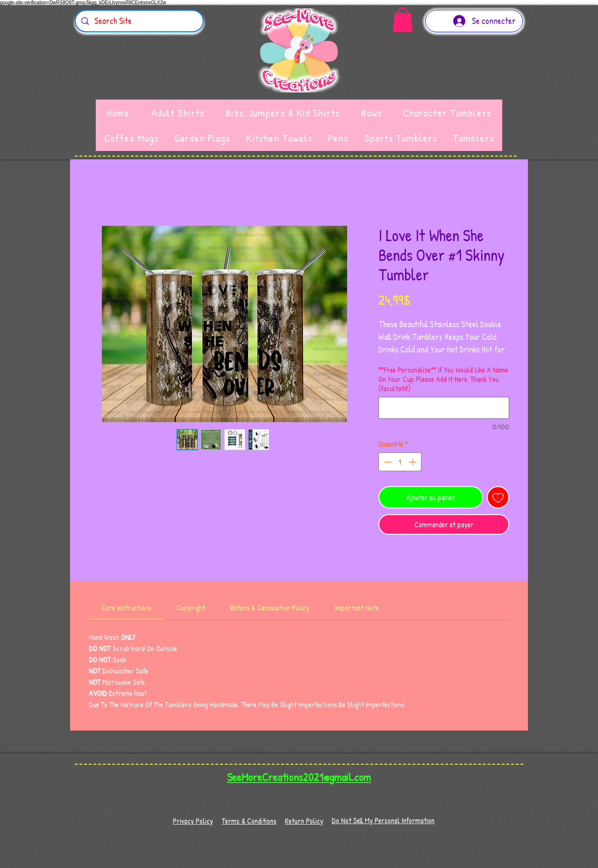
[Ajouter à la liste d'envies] (498, 497)
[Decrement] (386, 462)
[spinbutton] (400, 462)
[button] (403, 20)
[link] (126, 608)
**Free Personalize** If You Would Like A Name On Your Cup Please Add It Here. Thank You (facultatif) (443, 379)
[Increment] (413, 462)
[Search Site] (139, 21)
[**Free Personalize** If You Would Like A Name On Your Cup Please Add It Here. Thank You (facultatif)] (444, 408)
